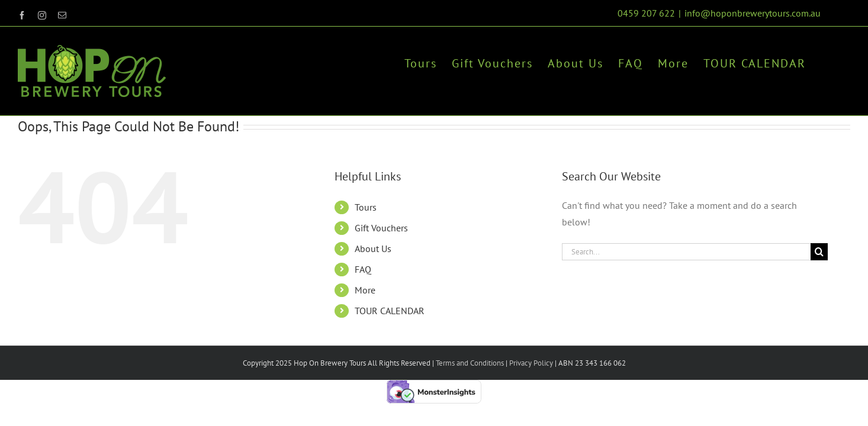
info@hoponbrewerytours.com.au (753, 13)
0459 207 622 (646, 13)
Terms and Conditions (470, 363)
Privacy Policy (530, 363)
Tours (366, 207)
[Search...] (686, 252)
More (365, 290)
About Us (373, 248)
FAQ (363, 269)
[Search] (819, 252)
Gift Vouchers (381, 228)
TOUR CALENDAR (390, 311)
